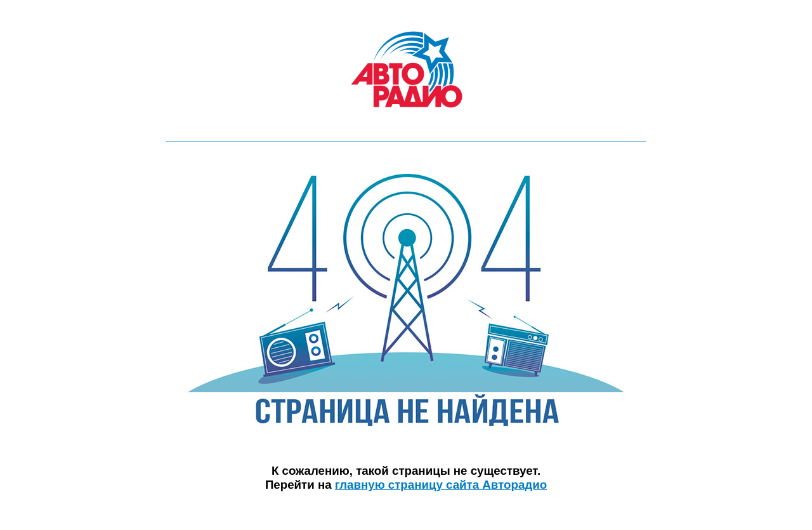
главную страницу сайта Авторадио (441, 485)
